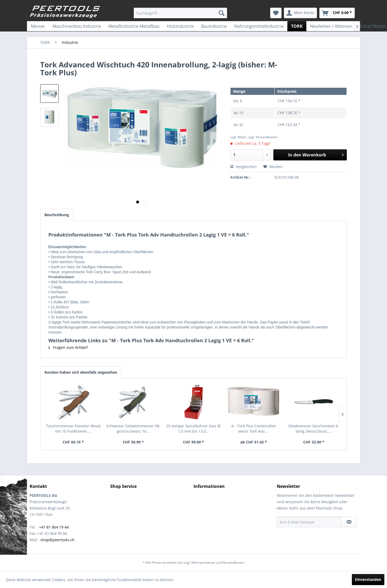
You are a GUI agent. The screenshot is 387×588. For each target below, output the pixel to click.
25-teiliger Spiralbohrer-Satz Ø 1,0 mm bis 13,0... (193, 429)
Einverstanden (368, 579)
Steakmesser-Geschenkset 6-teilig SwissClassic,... (314, 429)
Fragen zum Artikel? (68, 347)
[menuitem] (180, 13)
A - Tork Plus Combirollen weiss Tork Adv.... (254, 429)
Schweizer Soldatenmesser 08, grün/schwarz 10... (133, 429)
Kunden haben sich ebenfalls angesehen (81, 372)
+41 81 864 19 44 (54, 527)
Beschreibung (57, 215)
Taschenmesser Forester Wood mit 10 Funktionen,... (73, 429)
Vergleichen (243, 167)
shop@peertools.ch (57, 540)
